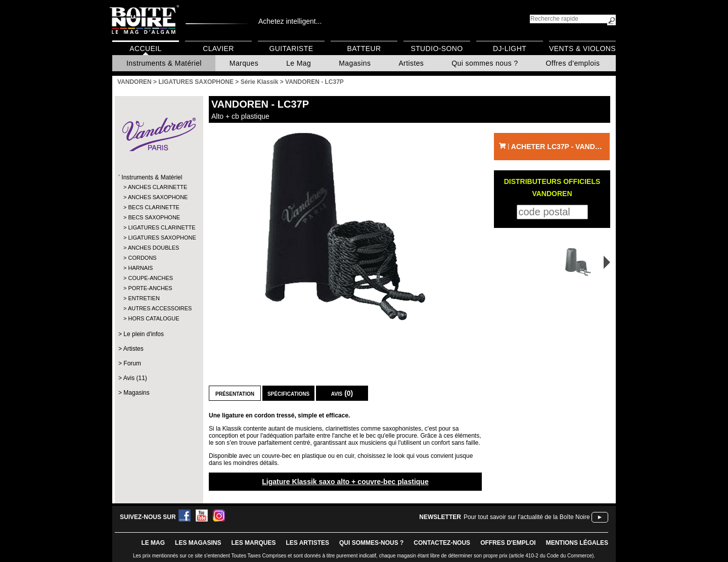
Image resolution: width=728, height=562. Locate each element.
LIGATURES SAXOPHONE (158, 238)
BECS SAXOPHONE (154, 217)
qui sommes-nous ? (371, 543)
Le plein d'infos (144, 334)
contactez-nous (442, 543)
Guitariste (291, 49)
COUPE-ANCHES (150, 278)
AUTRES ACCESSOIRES (158, 308)
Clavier (218, 49)
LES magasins (198, 543)
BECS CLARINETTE (153, 207)
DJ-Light (510, 49)
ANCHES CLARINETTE (157, 187)
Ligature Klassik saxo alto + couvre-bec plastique (345, 482)
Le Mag (299, 63)
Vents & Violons (582, 49)
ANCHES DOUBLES (153, 248)
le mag (153, 543)
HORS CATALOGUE (153, 318)
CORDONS (142, 258)
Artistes (411, 63)
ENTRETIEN (144, 298)
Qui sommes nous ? (485, 63)
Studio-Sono (437, 49)
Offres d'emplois (573, 63)
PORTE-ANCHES (150, 288)
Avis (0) (342, 393)
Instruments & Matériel (164, 63)
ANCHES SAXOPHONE (158, 197)
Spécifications (288, 393)
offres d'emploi (508, 543)
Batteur (364, 49)
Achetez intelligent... (290, 21)
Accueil (145, 49)
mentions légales (577, 543)
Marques (244, 63)
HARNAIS (140, 268)
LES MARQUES (253, 543)
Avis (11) (135, 378)
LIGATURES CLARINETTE (158, 227)
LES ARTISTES (307, 543)
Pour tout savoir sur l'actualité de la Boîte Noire (527, 517)
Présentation (235, 393)
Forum (132, 363)
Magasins (355, 63)
